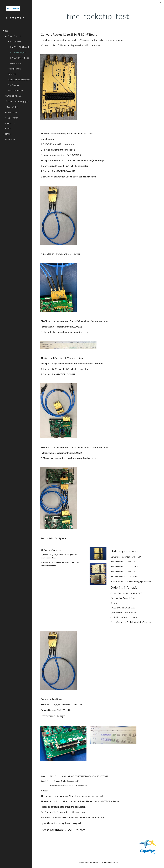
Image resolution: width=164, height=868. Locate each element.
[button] (161, 4)
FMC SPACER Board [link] (19, 47)
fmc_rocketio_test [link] (18, 52)
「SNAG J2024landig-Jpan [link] (17, 101)
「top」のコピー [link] (13, 107)
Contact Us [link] (10, 123)
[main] (98, 16)
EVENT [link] (8, 128)
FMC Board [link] (16, 42)
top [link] (7, 31)
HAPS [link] (8, 134)
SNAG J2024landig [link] (14, 96)
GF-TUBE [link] (12, 74)
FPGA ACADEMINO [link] (20, 58)
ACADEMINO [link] (12, 112)
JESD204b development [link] (19, 80)
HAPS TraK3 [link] (16, 69)
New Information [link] (15, 90)
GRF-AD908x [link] (16, 63)
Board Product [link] (14, 36)
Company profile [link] (12, 118)
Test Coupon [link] (13, 85)
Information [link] (10, 139)
